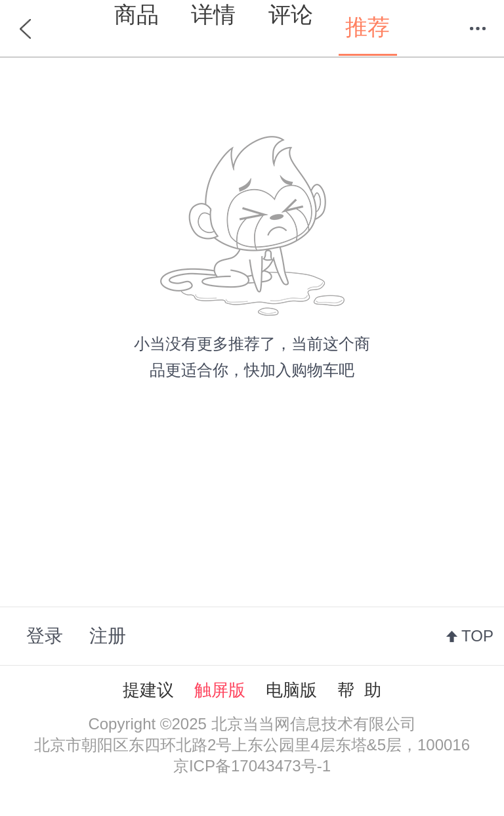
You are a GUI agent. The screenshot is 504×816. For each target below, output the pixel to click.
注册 (108, 636)
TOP (477, 636)
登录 (45, 636)
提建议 (148, 690)
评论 (291, 14)
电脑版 (291, 690)
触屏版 (220, 690)
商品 (136, 14)
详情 (213, 14)
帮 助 (359, 690)
